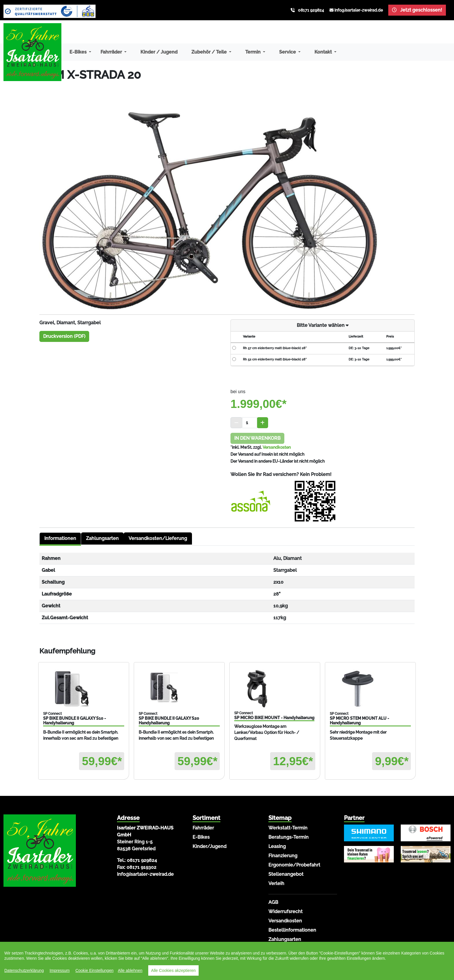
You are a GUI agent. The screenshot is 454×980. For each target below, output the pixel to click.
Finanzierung (283, 856)
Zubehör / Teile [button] (210, 52)
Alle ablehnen (130, 970)
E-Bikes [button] (79, 52)
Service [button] (288, 52)
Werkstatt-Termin (288, 828)
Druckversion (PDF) (64, 336)
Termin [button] (253, 52)
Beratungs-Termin (289, 837)
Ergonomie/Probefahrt (294, 865)
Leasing (277, 846)
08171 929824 (311, 10)
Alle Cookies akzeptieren (173, 970)
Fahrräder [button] (112, 52)
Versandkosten (277, 447)
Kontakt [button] (324, 52)
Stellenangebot (286, 874)
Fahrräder (203, 828)
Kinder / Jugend (159, 52)
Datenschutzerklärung (24, 970)
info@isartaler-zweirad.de (359, 10)
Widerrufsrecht (285, 912)
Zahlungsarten (102, 538)
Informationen (60, 538)
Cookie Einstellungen (94, 970)
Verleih (276, 883)
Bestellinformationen (292, 930)
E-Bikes (201, 837)
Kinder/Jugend (209, 846)
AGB (273, 902)
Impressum (60, 970)
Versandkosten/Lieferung (158, 538)
